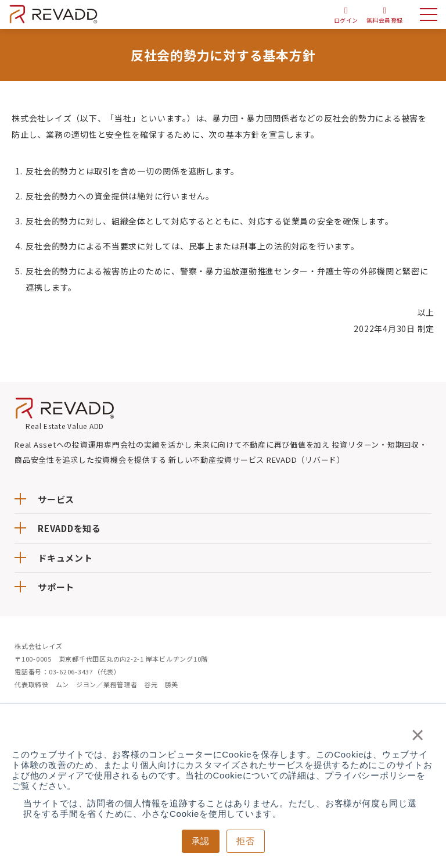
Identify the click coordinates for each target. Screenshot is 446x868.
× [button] (418, 735)
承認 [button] (201, 841)
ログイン (346, 20)
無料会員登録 (384, 20)
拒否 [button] (246, 841)
